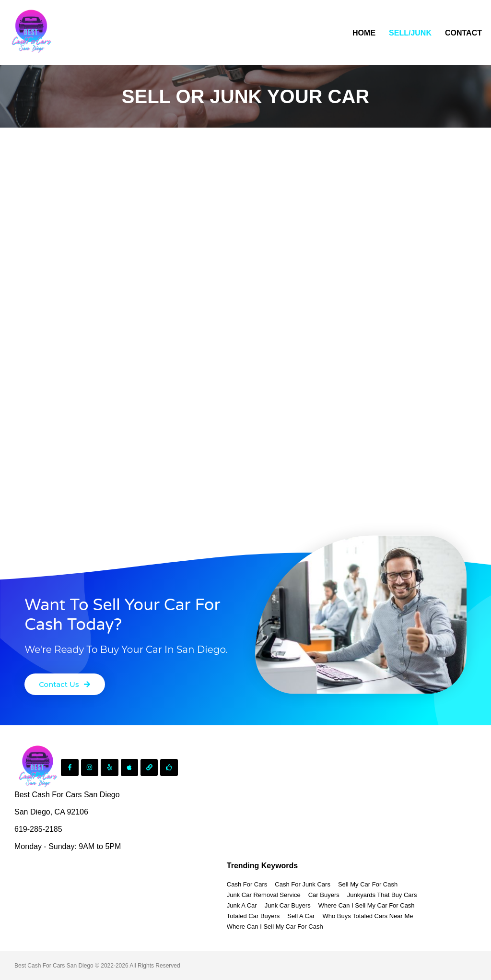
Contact (463, 33)
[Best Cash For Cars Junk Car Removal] (31, 33)
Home (364, 33)
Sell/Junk (410, 33)
